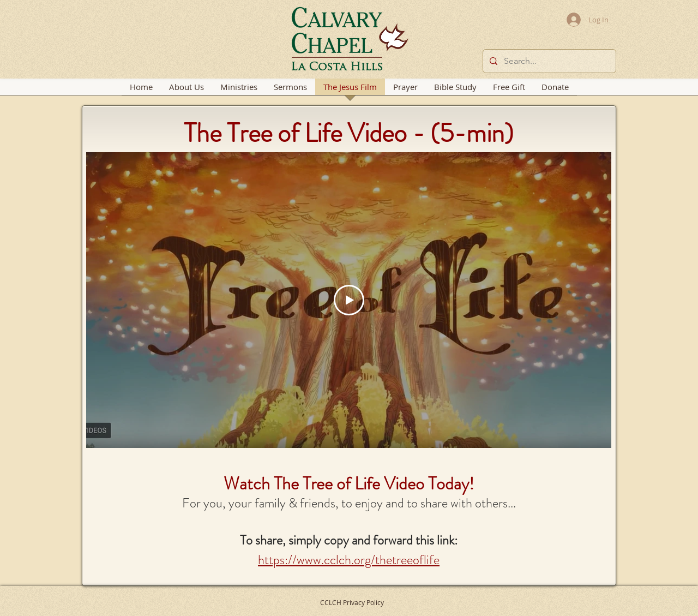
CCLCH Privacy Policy (352, 602)
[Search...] (548, 61)
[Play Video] (349, 300)
